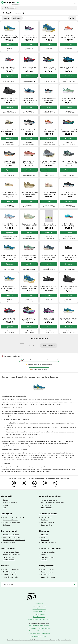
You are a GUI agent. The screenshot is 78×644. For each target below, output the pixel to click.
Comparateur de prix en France (39, 628)
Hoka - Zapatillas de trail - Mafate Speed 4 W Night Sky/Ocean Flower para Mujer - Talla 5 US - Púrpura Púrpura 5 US (29, 37)
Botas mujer (45, 575)
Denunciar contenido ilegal (39, 338)
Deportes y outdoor (48, 514)
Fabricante (17, 18)
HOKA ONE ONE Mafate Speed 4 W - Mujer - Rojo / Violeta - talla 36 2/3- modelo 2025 (9, 319)
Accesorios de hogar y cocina (13, 517)
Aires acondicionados (10, 520)
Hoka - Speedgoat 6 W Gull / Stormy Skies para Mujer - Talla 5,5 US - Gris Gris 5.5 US (9, 68)
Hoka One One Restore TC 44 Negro (69, 288)
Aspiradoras (45, 537)
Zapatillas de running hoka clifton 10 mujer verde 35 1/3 (29, 225)
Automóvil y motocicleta (50, 496)
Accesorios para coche (49, 500)
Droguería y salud (9, 531)
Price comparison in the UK (39, 636)
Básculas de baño (9, 542)
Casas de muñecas (47, 557)
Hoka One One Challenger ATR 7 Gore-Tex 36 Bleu (29, 99)
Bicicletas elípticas (47, 522)
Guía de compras (39, 617)
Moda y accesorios (47, 566)
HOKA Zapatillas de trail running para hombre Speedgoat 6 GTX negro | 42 (49, 288)
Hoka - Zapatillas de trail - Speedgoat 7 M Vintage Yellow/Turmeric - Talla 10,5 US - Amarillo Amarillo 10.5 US (9, 194)
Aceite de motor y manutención (52, 503)
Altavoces (44, 535)
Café (4, 508)
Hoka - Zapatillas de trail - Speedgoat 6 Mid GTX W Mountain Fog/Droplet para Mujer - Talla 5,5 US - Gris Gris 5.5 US (69, 162)
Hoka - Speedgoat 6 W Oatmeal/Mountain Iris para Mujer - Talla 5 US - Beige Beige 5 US (69, 131)
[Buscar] (3, 8)
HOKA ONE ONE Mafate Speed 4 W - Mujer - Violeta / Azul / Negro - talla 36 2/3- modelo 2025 (49, 319)
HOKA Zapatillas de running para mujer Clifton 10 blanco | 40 (49, 194)
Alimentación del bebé (11, 535)
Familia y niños (8, 548)
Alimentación (7, 496)
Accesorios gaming (48, 552)
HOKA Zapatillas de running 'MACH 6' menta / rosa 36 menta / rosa (69, 99)
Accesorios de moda (48, 569)
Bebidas (6, 500)
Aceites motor (46, 505)
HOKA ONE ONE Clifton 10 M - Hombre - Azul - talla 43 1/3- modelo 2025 (9, 256)
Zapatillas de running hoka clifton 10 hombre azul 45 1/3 (9, 37)
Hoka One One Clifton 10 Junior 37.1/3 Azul (29, 288)
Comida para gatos (10, 572)
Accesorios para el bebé (11, 552)
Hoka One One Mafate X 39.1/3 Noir (29, 131)
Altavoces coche (47, 508)
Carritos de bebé (9, 560)
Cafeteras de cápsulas (48, 542)
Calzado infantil (8, 557)
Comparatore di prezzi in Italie (39, 626)
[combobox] (41, 8)
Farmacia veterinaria (10, 577)
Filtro (72, 18)
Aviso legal (39, 604)
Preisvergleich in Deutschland (39, 634)
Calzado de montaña (48, 577)
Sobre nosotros (39, 614)
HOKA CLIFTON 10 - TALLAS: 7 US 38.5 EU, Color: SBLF (9, 225)
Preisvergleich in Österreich (39, 631)
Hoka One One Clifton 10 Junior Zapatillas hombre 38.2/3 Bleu (49, 37)
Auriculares (45, 540)
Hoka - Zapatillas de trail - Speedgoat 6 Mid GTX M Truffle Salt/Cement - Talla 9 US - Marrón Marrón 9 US (9, 131)
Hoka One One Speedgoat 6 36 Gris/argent (9, 162)
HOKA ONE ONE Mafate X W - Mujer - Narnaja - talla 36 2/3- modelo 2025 (69, 37)
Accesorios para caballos (12, 569)
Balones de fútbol (47, 517)
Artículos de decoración (11, 522)
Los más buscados (39, 609)
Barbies (44, 555)
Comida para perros (10, 575)
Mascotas (5, 566)
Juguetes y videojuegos (50, 548)
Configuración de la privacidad (39, 620)
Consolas (44, 560)
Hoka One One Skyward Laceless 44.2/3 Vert (29, 194)
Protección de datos (39, 606)
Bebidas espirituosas (10, 503)
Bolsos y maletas (47, 572)
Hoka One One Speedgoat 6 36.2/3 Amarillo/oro (29, 319)
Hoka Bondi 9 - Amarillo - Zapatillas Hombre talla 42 (49, 225)
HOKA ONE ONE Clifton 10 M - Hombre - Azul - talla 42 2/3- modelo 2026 (69, 319)
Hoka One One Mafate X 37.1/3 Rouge (49, 131)
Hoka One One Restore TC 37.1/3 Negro (9, 99)
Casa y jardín (7, 514)
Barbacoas (7, 525)
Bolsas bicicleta (46, 525)
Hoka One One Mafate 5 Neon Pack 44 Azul (49, 162)
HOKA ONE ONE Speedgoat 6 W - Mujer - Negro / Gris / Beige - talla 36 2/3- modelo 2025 (49, 68)
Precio (6, 18)
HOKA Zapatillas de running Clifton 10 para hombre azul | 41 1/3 (9, 288)
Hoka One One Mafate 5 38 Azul (69, 68)
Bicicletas (44, 520)
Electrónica (44, 531)
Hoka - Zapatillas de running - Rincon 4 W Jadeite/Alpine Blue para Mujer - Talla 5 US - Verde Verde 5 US (29, 256)
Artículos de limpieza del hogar (14, 540)
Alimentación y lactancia (12, 537)
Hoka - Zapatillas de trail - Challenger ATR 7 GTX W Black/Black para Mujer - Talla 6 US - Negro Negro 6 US (69, 256)
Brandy (5, 505)
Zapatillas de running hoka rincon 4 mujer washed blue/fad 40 (49, 256)
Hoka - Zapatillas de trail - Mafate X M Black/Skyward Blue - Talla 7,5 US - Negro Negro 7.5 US (49, 99)
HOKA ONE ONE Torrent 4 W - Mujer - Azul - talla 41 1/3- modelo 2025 (69, 225)
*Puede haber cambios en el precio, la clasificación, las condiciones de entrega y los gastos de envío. (39, 640)
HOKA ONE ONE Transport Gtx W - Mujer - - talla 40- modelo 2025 (29, 162)
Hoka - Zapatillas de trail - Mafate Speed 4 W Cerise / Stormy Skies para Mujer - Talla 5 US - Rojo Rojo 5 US (29, 68)
